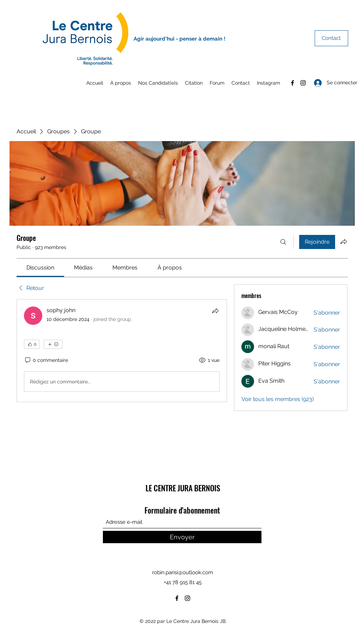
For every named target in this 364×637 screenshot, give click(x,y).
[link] (40, 268)
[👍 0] (32, 344)
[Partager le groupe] (344, 242)
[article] (122, 351)
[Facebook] (292, 83)
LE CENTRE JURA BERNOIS (183, 488)
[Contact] (331, 38)
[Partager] (215, 311)
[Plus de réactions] (53, 344)
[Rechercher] (283, 242)
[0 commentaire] (46, 360)
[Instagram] (303, 83)
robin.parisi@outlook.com (183, 572)
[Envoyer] (182, 537)
